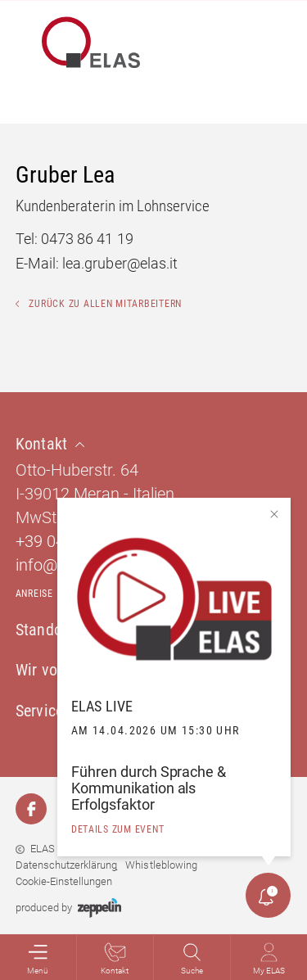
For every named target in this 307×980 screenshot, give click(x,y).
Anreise (34, 594)
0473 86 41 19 (87, 239)
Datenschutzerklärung (66, 865)
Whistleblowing (161, 865)
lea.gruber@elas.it (120, 263)
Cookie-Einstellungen (64, 881)
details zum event (118, 829)
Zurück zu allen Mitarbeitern (99, 304)
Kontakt (115, 959)
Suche (192, 959)
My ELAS (269, 959)
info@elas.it (57, 565)
